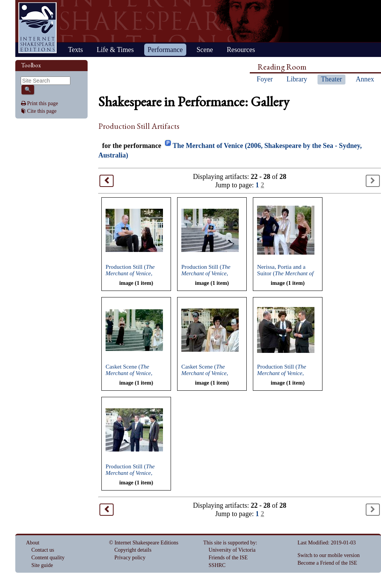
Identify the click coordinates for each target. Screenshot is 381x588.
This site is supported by (229, 543)
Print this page (43, 103)
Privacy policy (130, 558)
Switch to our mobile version (329, 555)
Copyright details (133, 550)
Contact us (43, 550)
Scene (205, 50)
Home (37, 28)
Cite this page (42, 111)
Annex (365, 79)
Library (297, 79)
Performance (165, 50)
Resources (241, 50)
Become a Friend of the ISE (327, 563)
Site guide (42, 565)
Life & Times (115, 50)
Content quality (48, 558)
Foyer (265, 79)
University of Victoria (232, 550)
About (33, 543)
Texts (76, 50)
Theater (331, 79)
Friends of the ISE (228, 558)
